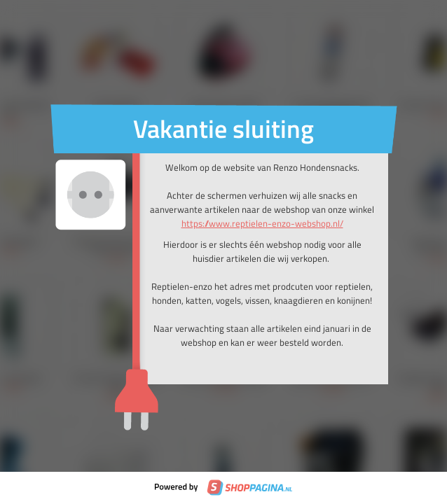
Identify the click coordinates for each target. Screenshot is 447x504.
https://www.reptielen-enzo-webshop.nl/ (262, 223)
